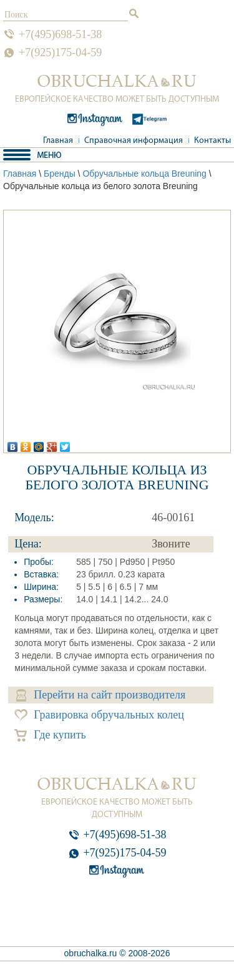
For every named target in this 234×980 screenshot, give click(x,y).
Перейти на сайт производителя (101, 695)
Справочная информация (134, 141)
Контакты (212, 141)
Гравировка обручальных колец (99, 715)
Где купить (50, 735)
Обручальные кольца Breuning (144, 174)
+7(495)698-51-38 (60, 34)
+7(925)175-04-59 (60, 52)
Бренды (60, 174)
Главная (58, 141)
